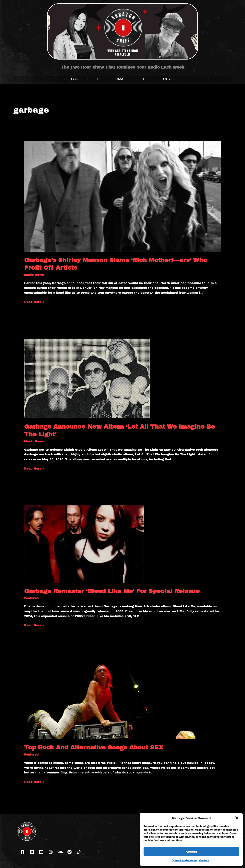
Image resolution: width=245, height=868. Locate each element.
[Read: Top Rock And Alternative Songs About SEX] (122, 700)
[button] (237, 818)
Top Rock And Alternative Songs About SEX (94, 747)
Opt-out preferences (184, 861)
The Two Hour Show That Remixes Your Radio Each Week (123, 67)
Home (74, 79)
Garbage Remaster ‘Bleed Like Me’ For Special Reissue (112, 591)
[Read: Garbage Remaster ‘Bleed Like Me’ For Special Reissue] (84, 544)
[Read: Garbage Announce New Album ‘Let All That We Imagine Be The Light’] (87, 378)
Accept (191, 852)
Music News (34, 275)
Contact (204, 861)
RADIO (169, 79)
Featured (31, 598)
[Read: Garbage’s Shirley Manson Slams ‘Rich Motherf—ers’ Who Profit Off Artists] (122, 196)
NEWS (121, 79)
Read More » (34, 302)
